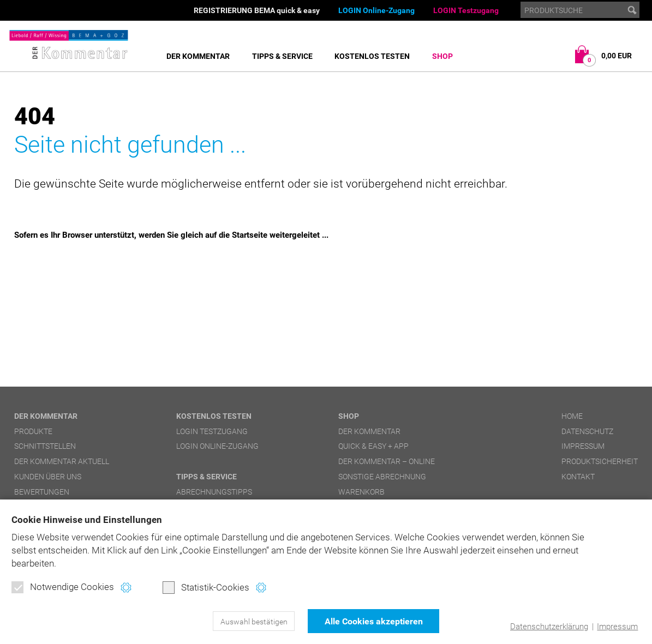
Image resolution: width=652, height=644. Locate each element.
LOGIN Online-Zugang (376, 10)
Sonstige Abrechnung (382, 477)
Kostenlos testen (372, 56)
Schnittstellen (45, 446)
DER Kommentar (198, 56)
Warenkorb (361, 492)
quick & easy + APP (373, 446)
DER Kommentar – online (387, 461)
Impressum (617, 627)
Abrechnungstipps (214, 492)
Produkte (33, 431)
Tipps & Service (282, 56)
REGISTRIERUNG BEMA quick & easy (257, 10)
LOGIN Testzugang (466, 10)
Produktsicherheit (600, 461)
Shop (442, 56)
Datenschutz (587, 431)
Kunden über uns (48, 477)
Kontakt (578, 477)
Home (572, 416)
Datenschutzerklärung (549, 627)
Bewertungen (42, 492)
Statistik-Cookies (206, 587)
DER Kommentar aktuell (62, 461)
